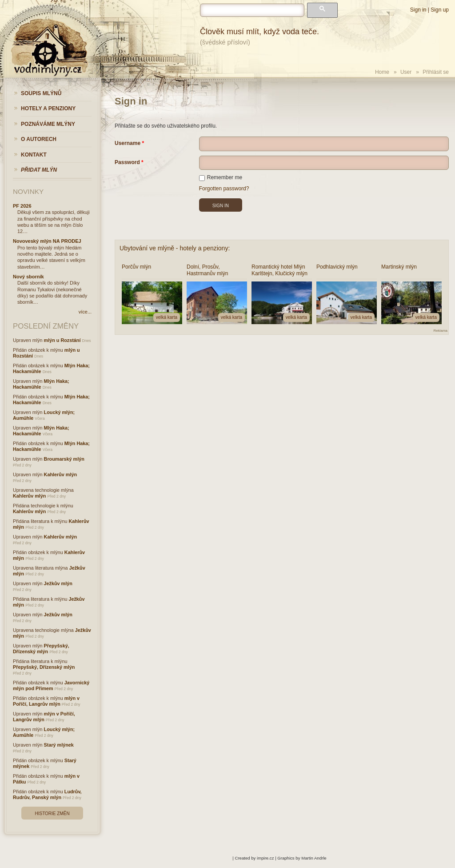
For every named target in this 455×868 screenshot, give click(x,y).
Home (382, 72)
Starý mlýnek (59, 745)
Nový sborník (28, 277)
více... (85, 312)
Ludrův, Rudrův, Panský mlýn (47, 794)
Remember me (221, 177)
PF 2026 (22, 206)
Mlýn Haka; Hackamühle (41, 384)
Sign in (418, 10)
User (406, 72)
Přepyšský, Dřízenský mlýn (41, 649)
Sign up (440, 10)
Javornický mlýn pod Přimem (51, 685)
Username (128, 143)
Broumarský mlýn (64, 459)
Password (127, 162)
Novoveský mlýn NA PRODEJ (47, 241)
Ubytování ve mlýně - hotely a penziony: (175, 248)
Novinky (28, 191)
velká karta (167, 317)
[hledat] (252, 10)
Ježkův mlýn (58, 583)
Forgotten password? (224, 189)
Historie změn (52, 814)
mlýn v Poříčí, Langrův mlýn (46, 701)
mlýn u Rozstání (62, 340)
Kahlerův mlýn (60, 474)
